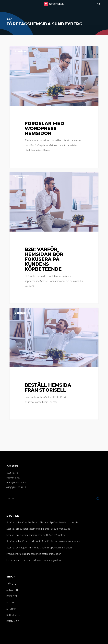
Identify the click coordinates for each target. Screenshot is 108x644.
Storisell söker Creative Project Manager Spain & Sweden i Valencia (42, 522)
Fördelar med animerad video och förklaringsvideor (34, 560)
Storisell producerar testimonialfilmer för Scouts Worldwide (38, 529)
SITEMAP (11, 609)
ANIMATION (12, 590)
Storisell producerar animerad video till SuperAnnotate (36, 535)
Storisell (21, 51)
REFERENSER (13, 615)
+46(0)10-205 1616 (16, 487)
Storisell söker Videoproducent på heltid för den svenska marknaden (43, 541)
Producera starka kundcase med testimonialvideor (34, 554)
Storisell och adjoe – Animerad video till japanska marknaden (39, 547)
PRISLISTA (12, 596)
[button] (8, 4)
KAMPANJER (13, 621)
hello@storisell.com (17, 482)
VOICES (10, 602)
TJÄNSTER (12, 584)
